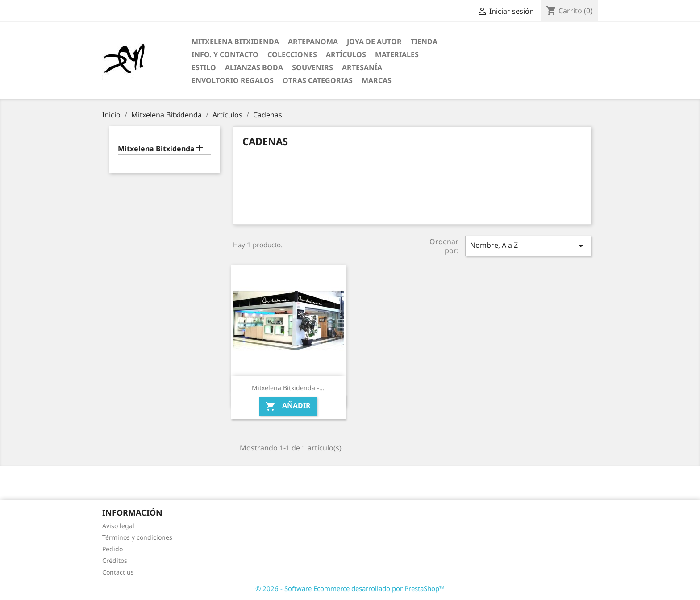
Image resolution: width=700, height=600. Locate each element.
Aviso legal (118, 526)
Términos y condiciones (137, 537)
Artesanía (362, 67)
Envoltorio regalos (233, 80)
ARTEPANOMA (313, 42)
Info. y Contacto (225, 54)
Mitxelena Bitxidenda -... (288, 388)
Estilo (204, 67)
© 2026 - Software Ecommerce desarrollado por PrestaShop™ (350, 588)
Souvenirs (312, 67)
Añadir (288, 406)
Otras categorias (318, 80)
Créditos (115, 560)
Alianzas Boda (254, 67)
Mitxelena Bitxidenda (235, 42)
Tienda (424, 42)
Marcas (377, 80)
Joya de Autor (374, 42)
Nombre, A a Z (528, 246)
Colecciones (292, 54)
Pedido (112, 549)
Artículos (346, 54)
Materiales (397, 54)
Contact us (118, 572)
